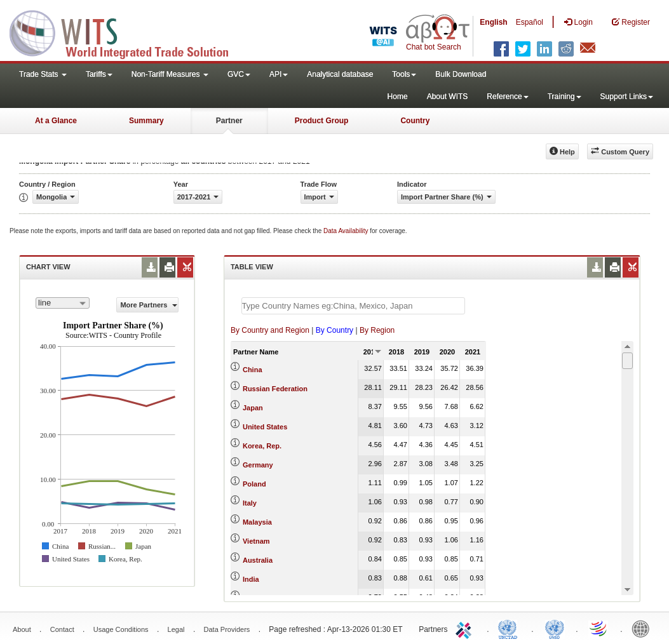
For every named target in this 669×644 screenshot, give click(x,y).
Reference (507, 97)
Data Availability (347, 231)
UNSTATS (555, 628)
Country (415, 121)
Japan (253, 408)
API (279, 74)
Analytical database (340, 74)
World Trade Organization (599, 628)
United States (265, 427)
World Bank (644, 628)
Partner (229, 121)
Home (398, 97)
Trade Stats (43, 74)
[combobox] (63, 303)
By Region (377, 330)
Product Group (322, 121)
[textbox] (353, 306)
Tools (404, 74)
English (493, 22)
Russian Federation (275, 389)
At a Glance (56, 121)
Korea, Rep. (262, 446)
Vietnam (256, 541)
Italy (250, 503)
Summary (146, 121)
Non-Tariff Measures (170, 74)
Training (564, 97)
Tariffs (99, 74)
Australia (258, 560)
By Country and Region (270, 330)
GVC (239, 74)
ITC (466, 628)
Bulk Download (461, 74)
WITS (127, 32)
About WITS (448, 97)
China (253, 370)
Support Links (627, 97)
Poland (254, 484)
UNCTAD (510, 628)
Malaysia (257, 522)
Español (530, 22)
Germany (258, 465)
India (251, 579)
